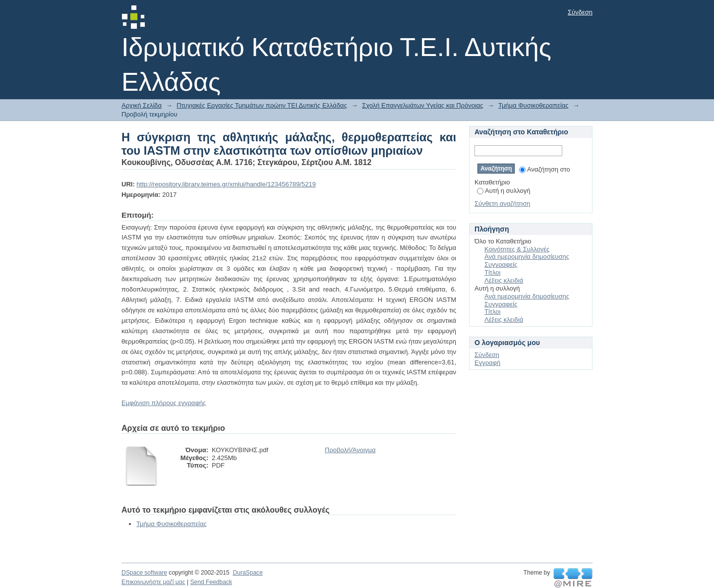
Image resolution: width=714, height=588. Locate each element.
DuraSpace (247, 573)
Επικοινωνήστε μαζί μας (153, 582)
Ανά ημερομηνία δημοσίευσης (527, 257)
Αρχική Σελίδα (142, 105)
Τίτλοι (492, 272)
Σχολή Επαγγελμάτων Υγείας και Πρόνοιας (422, 105)
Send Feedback (211, 582)
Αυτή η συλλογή (504, 191)
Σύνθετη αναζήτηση (503, 204)
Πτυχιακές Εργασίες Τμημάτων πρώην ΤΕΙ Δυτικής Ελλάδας (262, 105)
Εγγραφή (487, 363)
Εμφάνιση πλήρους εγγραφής (164, 403)
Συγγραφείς (501, 265)
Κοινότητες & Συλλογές (517, 249)
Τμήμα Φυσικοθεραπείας (534, 105)
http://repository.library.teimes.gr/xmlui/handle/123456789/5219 (226, 184)
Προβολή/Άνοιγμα (350, 450)
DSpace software (144, 573)
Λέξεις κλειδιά (504, 280)
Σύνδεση (580, 12)
